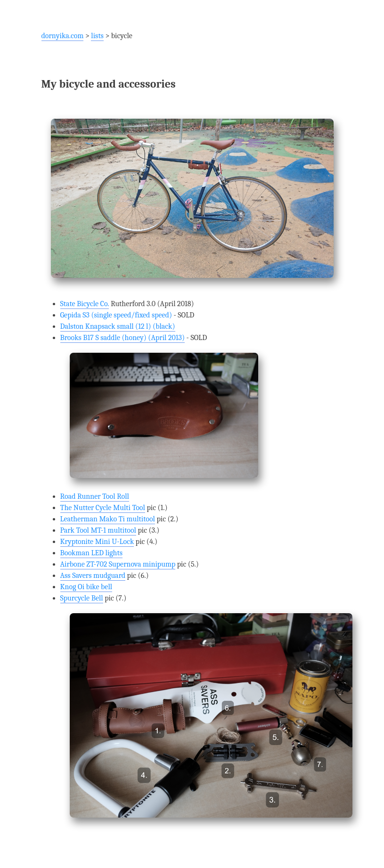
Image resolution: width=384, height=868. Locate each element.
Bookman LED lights (91, 553)
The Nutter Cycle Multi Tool (103, 508)
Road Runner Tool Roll (95, 496)
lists (97, 36)
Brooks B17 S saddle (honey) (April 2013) (123, 338)
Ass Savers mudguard (93, 576)
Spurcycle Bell (82, 598)
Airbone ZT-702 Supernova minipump (118, 564)
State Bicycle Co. (85, 304)
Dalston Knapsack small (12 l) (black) (118, 326)
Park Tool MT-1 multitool (98, 530)
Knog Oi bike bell (86, 587)
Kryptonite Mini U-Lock (97, 542)
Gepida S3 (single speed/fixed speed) (116, 315)
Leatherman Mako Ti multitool (108, 519)
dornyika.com (63, 36)
